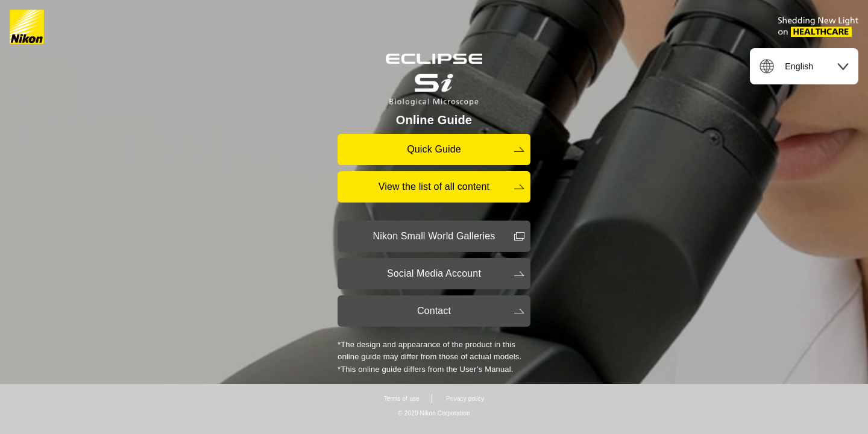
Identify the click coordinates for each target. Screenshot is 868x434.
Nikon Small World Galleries (434, 236)
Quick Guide (434, 149)
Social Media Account (434, 273)
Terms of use (402, 399)
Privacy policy (465, 399)
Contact (434, 311)
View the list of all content (434, 187)
